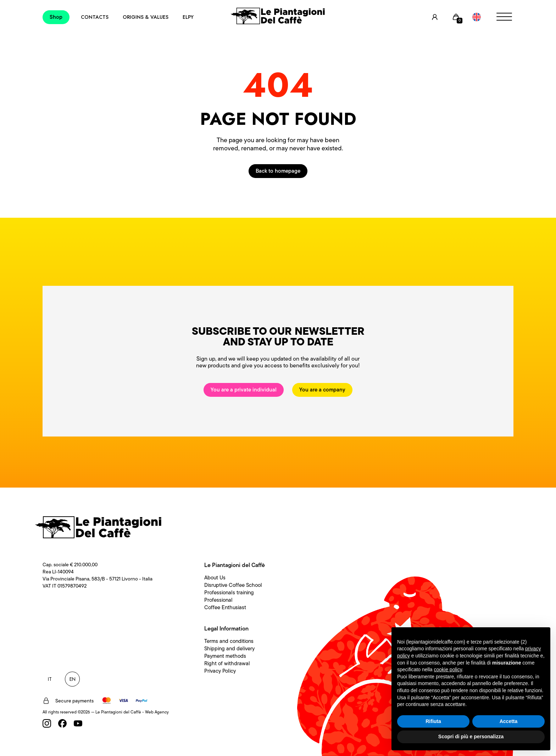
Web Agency (157, 712)
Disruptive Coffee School (233, 585)
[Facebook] (62, 723)
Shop (56, 17)
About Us (215, 578)
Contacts (95, 17)
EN (73, 679)
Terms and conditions (229, 641)
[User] (435, 17)
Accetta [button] (509, 721)
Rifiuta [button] (433, 721)
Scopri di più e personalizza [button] (471, 736)
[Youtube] (78, 723)
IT (50, 679)
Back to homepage (278, 171)
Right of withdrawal (227, 663)
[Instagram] (47, 723)
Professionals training (229, 593)
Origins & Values (146, 17)
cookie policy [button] (448, 669)
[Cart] (456, 17)
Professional (218, 600)
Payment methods (225, 656)
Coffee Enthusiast (225, 607)
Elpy (188, 17)
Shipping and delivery (229, 649)
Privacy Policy (220, 671)
